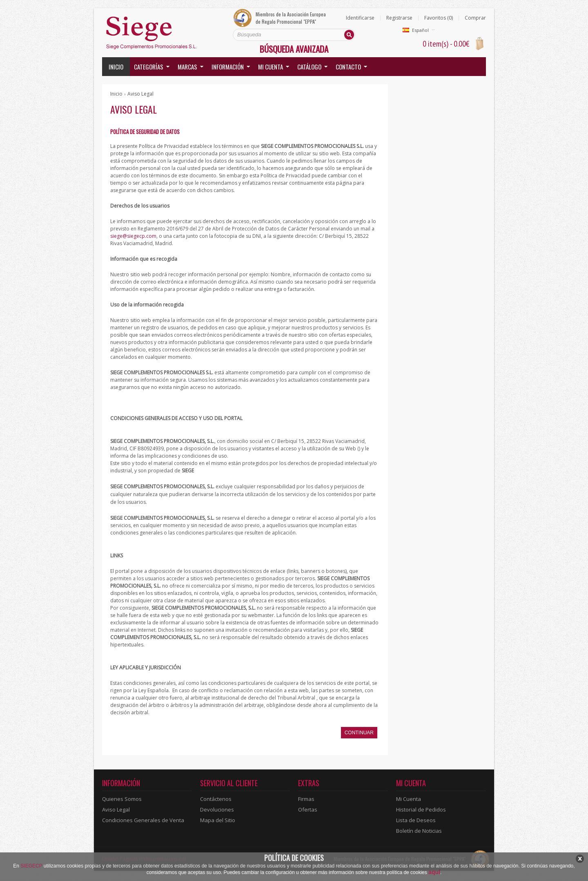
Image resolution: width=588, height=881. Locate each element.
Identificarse (360, 18)
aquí (434, 872)
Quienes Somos (122, 799)
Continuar (359, 733)
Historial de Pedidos (421, 809)
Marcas (187, 67)
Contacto (348, 67)
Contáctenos (216, 799)
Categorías (149, 67)
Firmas (306, 799)
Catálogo (309, 67)
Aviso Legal (140, 94)
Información (228, 67)
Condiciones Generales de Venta (143, 820)
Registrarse (399, 18)
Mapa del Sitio (218, 820)
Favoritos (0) (439, 18)
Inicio (116, 67)
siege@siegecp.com (133, 236)
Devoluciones (217, 809)
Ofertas (308, 809)
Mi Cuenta (409, 799)
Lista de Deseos (416, 820)
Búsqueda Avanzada (294, 49)
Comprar (475, 18)
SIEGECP (31, 866)
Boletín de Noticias (419, 831)
